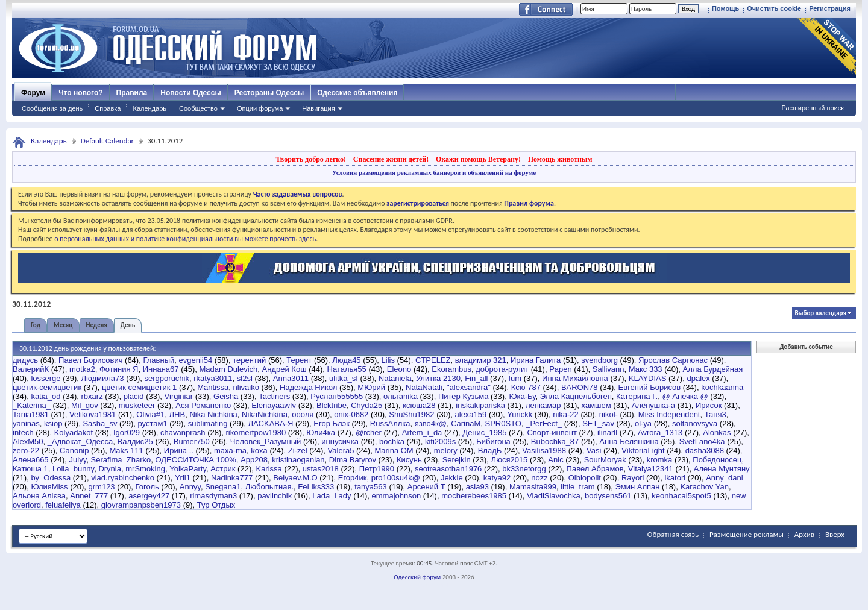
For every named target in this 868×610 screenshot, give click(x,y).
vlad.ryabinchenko (123, 478)
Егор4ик (353, 478)
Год (36, 325)
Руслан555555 (337, 396)
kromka (660, 460)
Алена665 (31, 460)
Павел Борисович (90, 360)
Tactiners (274, 396)
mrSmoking (145, 469)
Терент (299, 360)
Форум (33, 93)
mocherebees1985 (474, 496)
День (128, 325)
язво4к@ (431, 423)
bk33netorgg (524, 469)
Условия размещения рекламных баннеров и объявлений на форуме (434, 172)
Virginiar (179, 396)
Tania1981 (31, 414)
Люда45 (346, 360)
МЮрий (371, 387)
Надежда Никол (308, 387)
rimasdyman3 (213, 496)
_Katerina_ (32, 405)
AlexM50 (28, 442)
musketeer (137, 405)
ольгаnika (401, 396)
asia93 (477, 487)
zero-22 (26, 451)
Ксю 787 (526, 387)
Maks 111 (126, 451)
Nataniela (395, 378)
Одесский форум (417, 577)
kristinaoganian (298, 460)
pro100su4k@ (396, 478)
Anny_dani (724, 478)
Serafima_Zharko (121, 460)
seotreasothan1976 (448, 469)
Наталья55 (347, 369)
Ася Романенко (203, 405)
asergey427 (149, 496)
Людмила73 (103, 378)
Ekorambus (451, 369)
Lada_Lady (332, 496)
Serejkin (457, 460)
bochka (392, 442)
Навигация (318, 108)
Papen (561, 369)
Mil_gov (85, 405)
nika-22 (566, 414)
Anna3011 (291, 378)
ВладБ (490, 451)
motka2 (82, 369)
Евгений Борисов (650, 387)
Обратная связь (673, 534)
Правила (132, 93)
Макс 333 (646, 369)
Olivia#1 (150, 414)
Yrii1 (183, 478)
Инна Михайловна (575, 378)
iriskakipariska (480, 405)
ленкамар (543, 405)
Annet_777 (89, 496)
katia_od (46, 396)
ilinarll (607, 432)
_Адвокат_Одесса (80, 442)
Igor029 (127, 432)
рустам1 (152, 423)
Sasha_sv (100, 423)
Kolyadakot (74, 432)
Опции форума (260, 108)
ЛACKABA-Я (270, 423)
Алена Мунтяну (722, 469)
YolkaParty (188, 469)
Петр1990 (377, 469)
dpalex (698, 378)
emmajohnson (397, 496)
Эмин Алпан (638, 487)
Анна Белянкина (629, 442)
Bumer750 (192, 442)
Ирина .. (179, 451)
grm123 (102, 487)
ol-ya (643, 423)
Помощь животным (560, 159)
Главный (159, 360)
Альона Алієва (39, 496)
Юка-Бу (522, 396)
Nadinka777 (232, 478)
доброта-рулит (502, 369)
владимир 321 (481, 360)
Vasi (594, 451)
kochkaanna (722, 387)
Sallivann (609, 369)
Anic (555, 460)
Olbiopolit (585, 478)
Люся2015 (510, 460)
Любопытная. (269, 487)
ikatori (675, 478)
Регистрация (830, 8)
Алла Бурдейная (713, 369)
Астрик (223, 469)
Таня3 (715, 414)
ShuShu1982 (411, 414)
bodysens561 (608, 496)
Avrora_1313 (660, 432)
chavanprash (183, 432)
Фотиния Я (119, 369)
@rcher (369, 432)
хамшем (596, 405)
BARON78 (580, 387)
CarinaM (466, 423)
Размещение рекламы (747, 534)
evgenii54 (196, 360)
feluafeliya (63, 505)
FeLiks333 (316, 487)
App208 (254, 460)
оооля (303, 414)
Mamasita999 (533, 487)
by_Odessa (51, 478)
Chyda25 (366, 405)
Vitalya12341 (651, 469)
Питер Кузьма (463, 396)
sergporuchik (167, 378)
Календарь (149, 108)
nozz (539, 478)
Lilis (388, 360)
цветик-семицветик (47, 387)
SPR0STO (503, 423)
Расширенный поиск (813, 108)
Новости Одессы (190, 93)
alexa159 (471, 414)
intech (23, 432)
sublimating (208, 423)
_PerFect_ (544, 423)
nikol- (609, 414)
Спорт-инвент (552, 432)
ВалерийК (31, 369)
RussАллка (390, 423)
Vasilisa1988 (544, 451)
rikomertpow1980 (256, 432)
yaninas (26, 423)
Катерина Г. (637, 396)
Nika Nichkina (213, 414)
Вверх (835, 534)
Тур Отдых (216, 505)
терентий (249, 360)
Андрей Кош (285, 369)
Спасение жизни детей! (391, 159)
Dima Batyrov (353, 460)
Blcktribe (332, 405)
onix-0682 (351, 414)
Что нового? (80, 93)
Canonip (74, 451)
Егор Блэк (332, 423)
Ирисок (709, 405)
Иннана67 (161, 369)
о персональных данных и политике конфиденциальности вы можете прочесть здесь (185, 239)
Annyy (190, 487)
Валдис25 (135, 442)
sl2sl (245, 378)
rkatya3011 (213, 378)
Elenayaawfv (274, 405)
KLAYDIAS (648, 378)
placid (134, 396)
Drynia (110, 469)
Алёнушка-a (653, 405)
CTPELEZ (433, 360)
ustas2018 (321, 469)
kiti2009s (440, 442)
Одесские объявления (357, 93)
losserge (46, 378)
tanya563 (371, 487)
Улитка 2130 (438, 378)
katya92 (497, 478)
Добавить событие (806, 347)
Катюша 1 (30, 469)
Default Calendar (107, 141)
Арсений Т (426, 487)
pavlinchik (275, 496)
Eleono (399, 369)
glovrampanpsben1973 (141, 505)
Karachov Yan (704, 487)
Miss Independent (669, 414)
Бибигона (493, 442)
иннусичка (340, 442)
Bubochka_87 (555, 442)
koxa (259, 451)
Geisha (226, 396)
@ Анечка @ (685, 396)
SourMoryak (605, 460)
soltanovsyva (695, 423)
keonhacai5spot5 (681, 496)
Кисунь (409, 460)
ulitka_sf (344, 378)
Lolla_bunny (73, 469)
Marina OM (394, 451)
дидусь (25, 360)
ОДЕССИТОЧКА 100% (195, 460)
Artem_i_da (422, 432)
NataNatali (424, 387)
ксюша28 (419, 405)
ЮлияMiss (49, 487)
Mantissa (213, 387)
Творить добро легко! (311, 159)
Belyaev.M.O (295, 478)
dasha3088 (705, 451)
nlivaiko (246, 387)
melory (446, 451)
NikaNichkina (265, 414)
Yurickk (520, 414)
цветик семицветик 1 (139, 387)
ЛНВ (178, 414)
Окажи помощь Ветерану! (478, 159)
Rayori (633, 478)
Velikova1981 (93, 414)
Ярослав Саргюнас (673, 360)
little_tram (577, 487)
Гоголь (147, 487)
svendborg (599, 360)
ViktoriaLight (643, 451)
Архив (804, 534)
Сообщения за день (52, 108)
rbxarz (92, 396)
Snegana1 (223, 487)
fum (515, 378)
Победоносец (717, 460)
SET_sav (598, 423)
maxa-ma (230, 451)
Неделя (97, 325)
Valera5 (341, 451)
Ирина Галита (536, 360)
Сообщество (198, 108)
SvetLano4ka (702, 442)
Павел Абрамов (595, 469)
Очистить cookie (774, 8)
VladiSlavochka (554, 496)
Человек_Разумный (266, 442)
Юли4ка (321, 432)
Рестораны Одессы (269, 93)
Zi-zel (298, 451)
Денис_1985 (484, 432)
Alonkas (717, 432)
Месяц (63, 325)
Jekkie (452, 478)
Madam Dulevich (229, 369)
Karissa (269, 469)
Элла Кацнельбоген (576, 396)
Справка (108, 108)
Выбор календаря (821, 313)
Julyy (78, 460)
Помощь (725, 8)
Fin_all (476, 378)
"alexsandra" (469, 387)
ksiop (53, 423)
